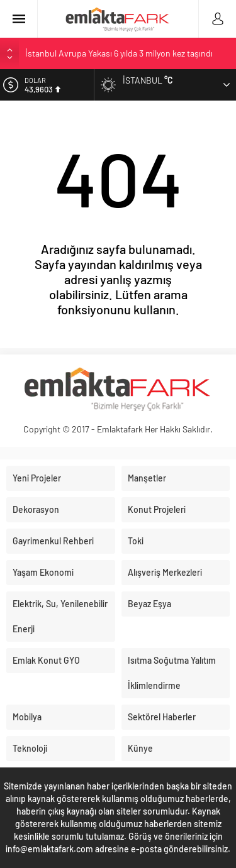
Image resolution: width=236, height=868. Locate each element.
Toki (136, 541)
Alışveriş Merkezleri (165, 572)
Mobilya (27, 717)
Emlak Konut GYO (46, 660)
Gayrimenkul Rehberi (53, 541)
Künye (140, 748)
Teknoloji (30, 748)
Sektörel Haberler (162, 717)
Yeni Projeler (37, 478)
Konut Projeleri (157, 509)
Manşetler (147, 478)
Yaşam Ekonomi (43, 572)
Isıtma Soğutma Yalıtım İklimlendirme (172, 673)
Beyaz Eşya (149, 604)
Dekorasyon (36, 509)
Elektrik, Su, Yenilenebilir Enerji (60, 616)
